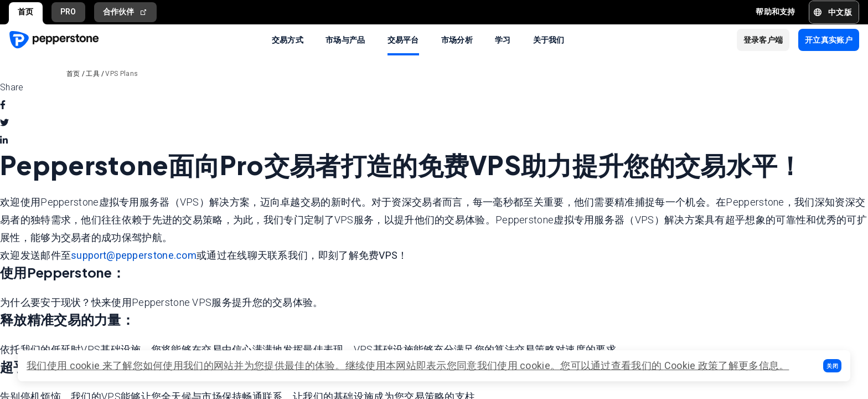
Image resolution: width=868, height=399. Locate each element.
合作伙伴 (126, 12)
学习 (503, 39)
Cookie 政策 (691, 365)
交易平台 (403, 39)
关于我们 (549, 39)
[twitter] (4, 123)
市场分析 (457, 39)
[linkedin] (4, 141)
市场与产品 (345, 39)
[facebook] (3, 105)
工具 (93, 74)
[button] (832, 366)
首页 (26, 12)
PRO (68, 12)
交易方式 (288, 39)
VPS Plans (122, 74)
